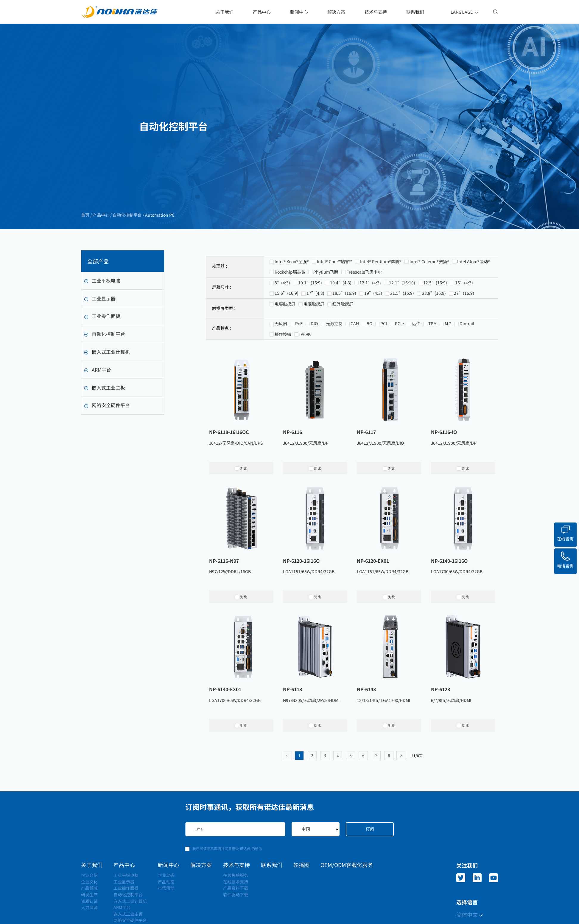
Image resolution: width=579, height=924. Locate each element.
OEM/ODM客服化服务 (347, 865)
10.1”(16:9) (310, 309)
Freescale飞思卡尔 (364, 298)
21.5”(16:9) (402, 320)
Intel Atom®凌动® (474, 288)
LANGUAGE (465, 12)
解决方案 (336, 12)
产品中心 (262, 12)
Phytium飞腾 (326, 298)
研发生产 (89, 894)
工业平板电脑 (102, 289)
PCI (384, 350)
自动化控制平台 (127, 215)
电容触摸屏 (285, 331)
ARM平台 (98, 378)
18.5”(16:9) (344, 320)
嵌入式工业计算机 (107, 360)
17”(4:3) (315, 320)
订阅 (370, 829)
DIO (314, 350)
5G (370, 350)
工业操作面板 (102, 325)
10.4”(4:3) (341, 309)
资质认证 (89, 901)
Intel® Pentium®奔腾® (381, 288)
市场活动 (166, 888)
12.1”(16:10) (402, 309)
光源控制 (334, 350)
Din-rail (467, 350)
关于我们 (225, 12)
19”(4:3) (373, 320)
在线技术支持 (236, 882)
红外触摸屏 (343, 331)
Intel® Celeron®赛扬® (429, 288)
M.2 (448, 350)
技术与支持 (376, 12)
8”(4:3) (282, 309)
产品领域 (89, 888)
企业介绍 (89, 875)
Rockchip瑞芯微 (290, 298)
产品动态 (166, 882)
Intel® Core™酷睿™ (334, 288)
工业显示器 (100, 307)
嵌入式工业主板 (105, 396)
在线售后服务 (236, 875)
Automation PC (159, 215)
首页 (86, 215)
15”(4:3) (464, 309)
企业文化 (89, 882)
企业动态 (166, 875)
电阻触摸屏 (314, 331)
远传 (416, 350)
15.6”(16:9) (287, 320)
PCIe (399, 350)
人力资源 (89, 907)
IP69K (305, 361)
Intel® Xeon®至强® (292, 288)
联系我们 (415, 12)
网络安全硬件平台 (107, 414)
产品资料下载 (236, 888)
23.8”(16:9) (434, 320)
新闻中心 (299, 12)
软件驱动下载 (236, 894)
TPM (432, 350)
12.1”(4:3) (370, 309)
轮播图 (301, 865)
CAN (355, 350)
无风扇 (281, 350)
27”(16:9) (464, 320)
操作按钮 (283, 361)
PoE (299, 350)
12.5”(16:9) (435, 309)
